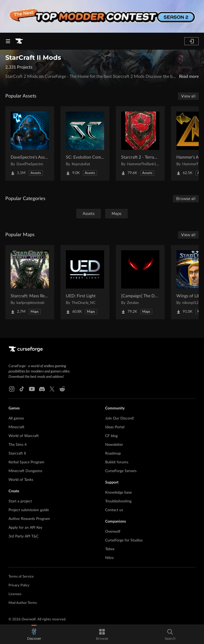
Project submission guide (29, 510)
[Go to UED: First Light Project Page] (85, 282)
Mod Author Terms (23, 603)
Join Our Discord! (120, 418)
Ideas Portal (115, 427)
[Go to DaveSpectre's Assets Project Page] (30, 143)
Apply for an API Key (25, 528)
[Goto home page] (19, 41)
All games (16, 418)
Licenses (15, 594)
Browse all (186, 199)
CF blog (111, 436)
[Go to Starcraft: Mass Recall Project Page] (30, 282)
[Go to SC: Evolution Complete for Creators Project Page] (85, 143)
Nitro (109, 558)
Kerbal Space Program (26, 462)
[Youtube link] (32, 389)
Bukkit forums (117, 462)
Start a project (20, 501)
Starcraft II (17, 454)
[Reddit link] (62, 389)
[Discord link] (42, 389)
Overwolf (113, 532)
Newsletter (114, 445)
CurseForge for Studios (124, 540)
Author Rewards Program (29, 519)
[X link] (52, 389)
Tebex (110, 549)
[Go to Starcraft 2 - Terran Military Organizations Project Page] (140, 143)
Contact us (114, 510)
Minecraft (16, 427)
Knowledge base (118, 493)
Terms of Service (21, 577)
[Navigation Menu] (8, 41)
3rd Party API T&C (24, 536)
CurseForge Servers (121, 471)
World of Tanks (21, 480)
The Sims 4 (18, 445)
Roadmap (113, 454)
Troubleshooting (118, 501)
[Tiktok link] (22, 389)
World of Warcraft (24, 436)
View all (188, 96)
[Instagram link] (12, 389)
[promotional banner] (102, 16)
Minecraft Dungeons (25, 471)
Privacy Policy (19, 585)
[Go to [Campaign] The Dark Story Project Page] (140, 282)
